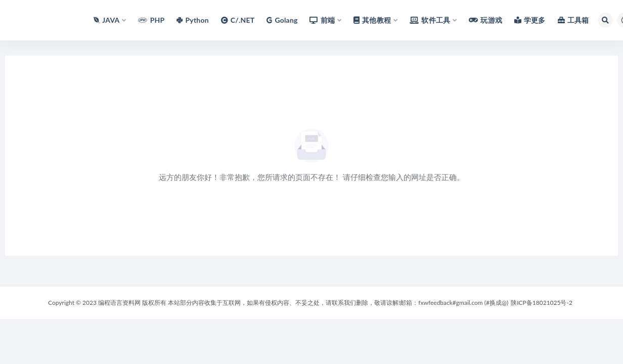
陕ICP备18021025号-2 (542, 303)
